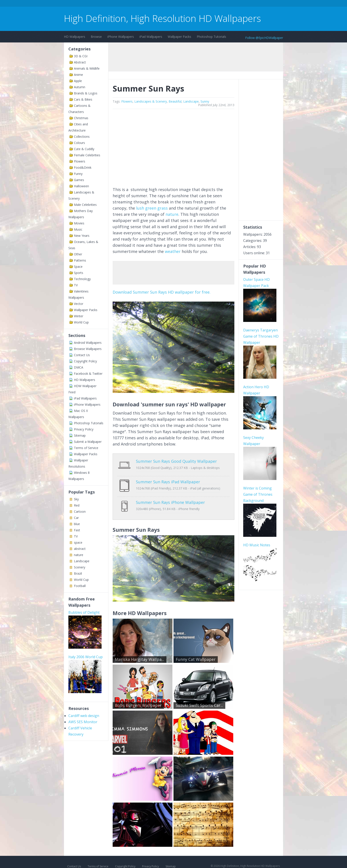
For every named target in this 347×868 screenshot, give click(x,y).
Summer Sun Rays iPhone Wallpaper (170, 496)
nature (79, 555)
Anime (78, 75)
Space (78, 267)
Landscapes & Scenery (151, 101)
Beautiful (175, 101)
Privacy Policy (84, 429)
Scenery (80, 567)
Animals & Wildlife (87, 68)
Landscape (82, 561)
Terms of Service (86, 448)
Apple (78, 81)
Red (77, 505)
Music (78, 229)
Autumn (80, 87)
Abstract (80, 62)
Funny (78, 174)
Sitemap (80, 435)
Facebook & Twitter (88, 374)
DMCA (79, 367)
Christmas (81, 118)
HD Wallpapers (75, 37)
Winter (79, 316)
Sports (79, 273)
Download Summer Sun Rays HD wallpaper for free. (162, 292)
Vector (79, 304)
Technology (82, 279)
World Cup (81, 322)
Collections (82, 137)
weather (173, 251)
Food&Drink (83, 167)
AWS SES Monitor (83, 722)
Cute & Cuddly (84, 149)
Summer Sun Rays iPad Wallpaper (168, 478)
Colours (79, 143)
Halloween (81, 186)
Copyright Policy (85, 361)
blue (77, 524)
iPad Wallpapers (151, 37)
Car (76, 518)
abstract (80, 549)
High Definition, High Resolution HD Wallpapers (162, 18)
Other (78, 254)
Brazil (78, 573)
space (78, 542)
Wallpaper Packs (179, 37)
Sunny (205, 101)
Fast (77, 530)
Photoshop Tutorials (211, 37)
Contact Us (82, 355)
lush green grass (152, 208)
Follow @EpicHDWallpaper (264, 38)
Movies (79, 223)
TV (76, 285)
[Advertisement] (145, 4)
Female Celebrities (87, 155)
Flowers (80, 161)
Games (79, 180)
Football (80, 586)
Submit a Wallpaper (88, 442)
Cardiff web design (84, 716)
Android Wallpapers (88, 343)
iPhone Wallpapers (121, 37)
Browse (96, 37)
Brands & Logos (86, 93)
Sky (76, 499)
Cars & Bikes (83, 99)
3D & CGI (81, 56)
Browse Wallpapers (88, 349)
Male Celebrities (85, 205)
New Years (82, 236)
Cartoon (80, 511)
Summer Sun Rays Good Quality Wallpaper (176, 461)
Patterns (80, 260)
